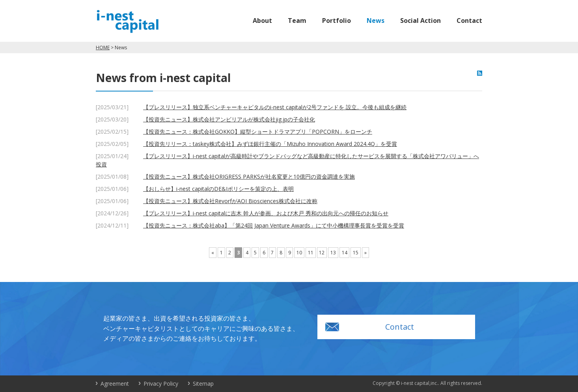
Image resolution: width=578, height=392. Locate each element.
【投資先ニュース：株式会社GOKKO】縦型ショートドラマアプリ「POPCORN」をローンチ (258, 132)
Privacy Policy (161, 384)
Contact (469, 21)
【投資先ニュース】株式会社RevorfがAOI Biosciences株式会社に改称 (230, 201)
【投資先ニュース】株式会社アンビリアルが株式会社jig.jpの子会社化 (229, 119)
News (376, 21)
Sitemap (203, 384)
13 (333, 253)
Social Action (420, 21)
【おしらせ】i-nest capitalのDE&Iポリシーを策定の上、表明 (218, 189)
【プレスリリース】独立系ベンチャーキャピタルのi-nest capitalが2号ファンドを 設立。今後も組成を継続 (275, 107)
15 (356, 253)
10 (299, 253)
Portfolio (337, 21)
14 (345, 253)
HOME (103, 48)
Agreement (115, 384)
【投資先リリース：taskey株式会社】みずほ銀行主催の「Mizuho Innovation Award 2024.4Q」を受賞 (270, 144)
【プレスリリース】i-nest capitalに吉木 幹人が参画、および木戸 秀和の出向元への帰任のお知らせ (266, 213)
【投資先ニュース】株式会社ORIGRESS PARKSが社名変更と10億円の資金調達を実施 (249, 176)
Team (297, 21)
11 (311, 253)
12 (322, 253)
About (262, 21)
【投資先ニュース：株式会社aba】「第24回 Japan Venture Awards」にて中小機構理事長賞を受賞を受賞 (274, 225)
